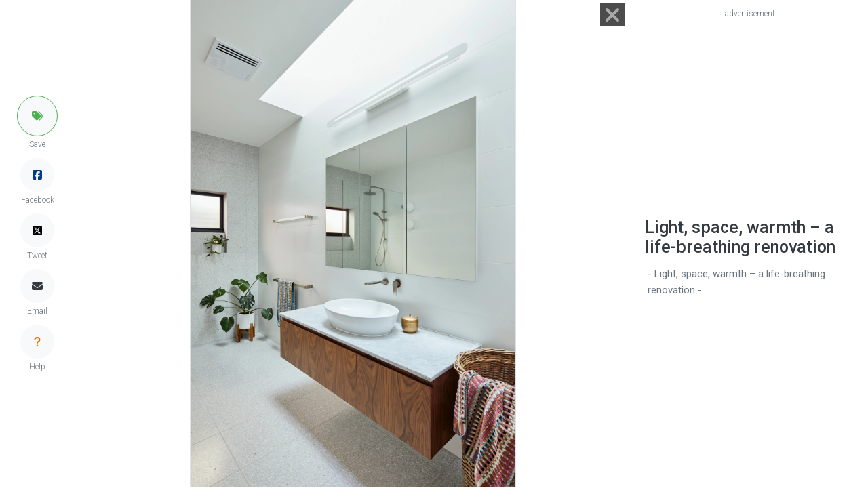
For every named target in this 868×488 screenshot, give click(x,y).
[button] (37, 116)
